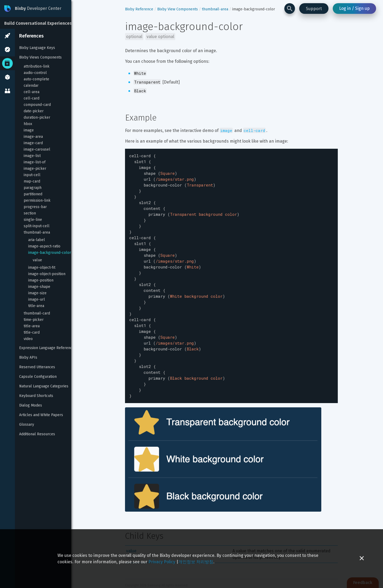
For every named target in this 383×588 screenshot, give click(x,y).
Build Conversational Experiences (38, 23)
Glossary (27, 425)
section (30, 213)
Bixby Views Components (40, 57)
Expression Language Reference (47, 348)
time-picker (34, 320)
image (29, 130)
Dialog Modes (31, 405)
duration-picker (37, 117)
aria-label (37, 240)
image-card (33, 143)
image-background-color (50, 253)
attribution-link (37, 66)
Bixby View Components (178, 9)
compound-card (37, 105)
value (37, 260)
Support (314, 9)
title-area (36, 306)
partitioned (33, 194)
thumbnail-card (37, 313)
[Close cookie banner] (362, 559)
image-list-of (35, 162)
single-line (33, 220)
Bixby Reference (139, 9)
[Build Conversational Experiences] (40, 23)
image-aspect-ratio (44, 246)
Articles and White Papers (41, 415)
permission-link (37, 200)
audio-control (35, 73)
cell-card (32, 98)
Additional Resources (37, 434)
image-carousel (37, 149)
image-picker (35, 169)
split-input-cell (37, 226)
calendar (31, 86)
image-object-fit (42, 268)
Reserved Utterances (37, 367)
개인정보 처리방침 (196, 562)
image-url (37, 299)
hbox (28, 124)
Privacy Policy (162, 562)
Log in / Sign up (354, 8)
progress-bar (35, 207)
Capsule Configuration (38, 377)
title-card (32, 332)
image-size (37, 293)
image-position (41, 280)
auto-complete (36, 79)
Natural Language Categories (44, 386)
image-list (32, 156)
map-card (32, 181)
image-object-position (47, 274)
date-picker (34, 111)
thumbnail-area (37, 232)
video (28, 339)
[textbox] (231, 265)
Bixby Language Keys (37, 48)
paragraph (33, 188)
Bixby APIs (28, 357)
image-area (33, 137)
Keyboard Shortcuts (36, 396)
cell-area (32, 92)
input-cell (32, 175)
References (31, 36)
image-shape (39, 287)
